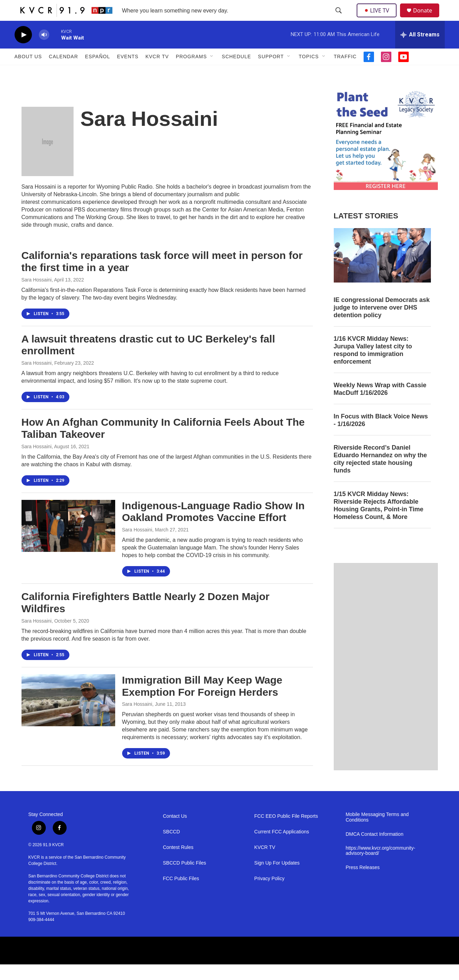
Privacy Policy (269, 894)
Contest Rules (178, 863)
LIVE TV (379, 18)
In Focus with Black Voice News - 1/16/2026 (381, 436)
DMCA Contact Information (375, 850)
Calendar (63, 72)
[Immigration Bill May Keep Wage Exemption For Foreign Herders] (68, 716)
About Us (28, 72)
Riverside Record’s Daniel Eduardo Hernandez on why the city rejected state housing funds (380, 475)
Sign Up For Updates (277, 879)
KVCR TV (157, 72)
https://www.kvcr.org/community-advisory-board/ (380, 866)
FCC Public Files (181, 894)
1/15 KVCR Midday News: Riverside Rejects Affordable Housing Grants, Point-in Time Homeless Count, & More (379, 521)
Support (271, 72)
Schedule (236, 72)
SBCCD (172, 847)
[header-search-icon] (339, 18)
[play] (23, 50)
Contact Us (175, 832)
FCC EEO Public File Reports (286, 832)
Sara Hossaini (37, 295)
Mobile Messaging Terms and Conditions (377, 833)
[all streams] (420, 50)
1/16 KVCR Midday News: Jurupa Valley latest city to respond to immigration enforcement (373, 366)
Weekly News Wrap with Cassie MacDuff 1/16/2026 (380, 405)
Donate (427, 18)
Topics (309, 72)
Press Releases (363, 883)
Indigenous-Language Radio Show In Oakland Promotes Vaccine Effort (214, 527)
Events (128, 72)
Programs (192, 72)
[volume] (44, 50)
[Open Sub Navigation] (212, 72)
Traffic (345, 72)
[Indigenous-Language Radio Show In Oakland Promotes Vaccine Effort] (68, 541)
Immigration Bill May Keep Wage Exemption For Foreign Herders (202, 702)
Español (97, 72)
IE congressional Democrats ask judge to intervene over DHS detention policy (382, 323)
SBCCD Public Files (185, 879)
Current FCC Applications (282, 847)
